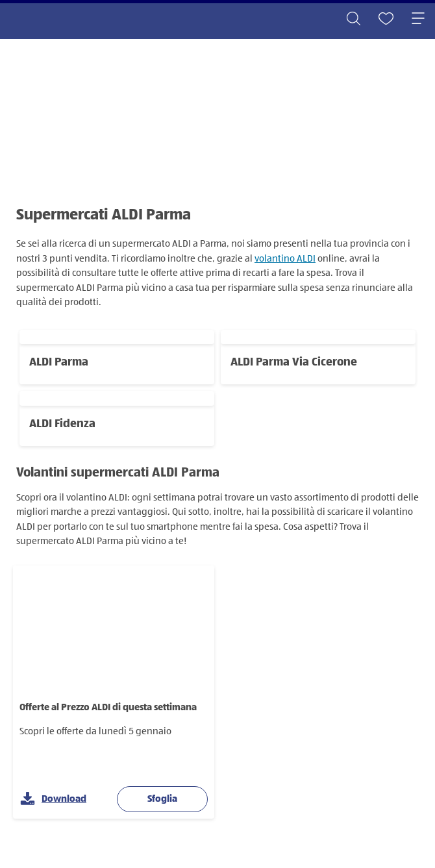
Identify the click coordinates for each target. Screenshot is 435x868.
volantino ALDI (285, 259)
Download (53, 800)
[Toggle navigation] (418, 19)
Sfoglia (162, 799)
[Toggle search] (353, 19)
